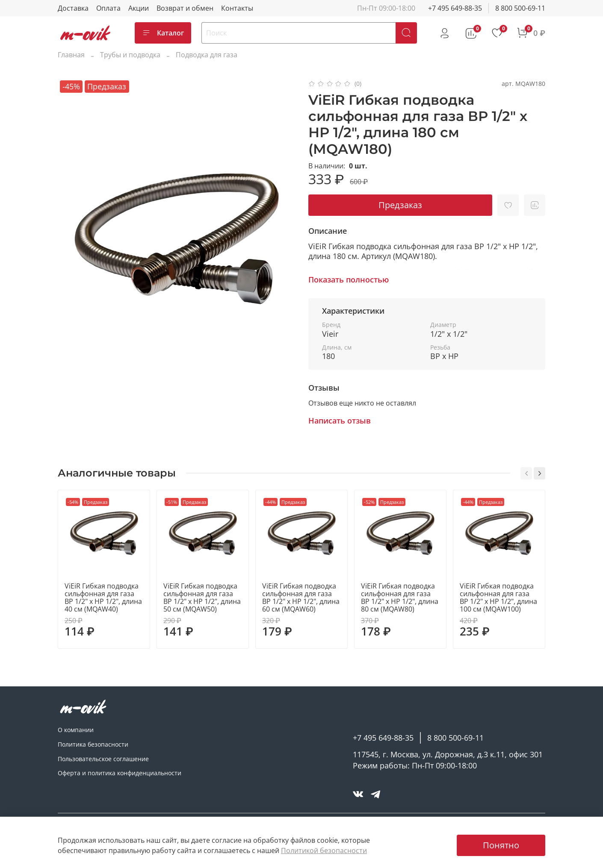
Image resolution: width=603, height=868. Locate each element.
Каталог (163, 33)
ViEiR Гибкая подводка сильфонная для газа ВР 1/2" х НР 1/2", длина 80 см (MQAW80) (400, 597)
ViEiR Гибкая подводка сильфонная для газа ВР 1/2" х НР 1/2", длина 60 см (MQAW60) (301, 597)
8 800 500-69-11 (520, 8)
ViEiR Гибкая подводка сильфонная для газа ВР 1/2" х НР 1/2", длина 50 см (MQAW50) (202, 597)
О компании (76, 730)
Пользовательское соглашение (103, 759)
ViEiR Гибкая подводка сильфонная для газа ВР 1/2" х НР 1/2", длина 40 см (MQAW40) (103, 597)
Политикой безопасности (324, 850)
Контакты (237, 8)
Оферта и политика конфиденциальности (120, 773)
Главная (71, 55)
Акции (139, 8)
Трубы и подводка (130, 55)
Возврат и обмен (185, 8)
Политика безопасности (93, 744)
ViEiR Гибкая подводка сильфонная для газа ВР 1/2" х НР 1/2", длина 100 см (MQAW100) (498, 597)
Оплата (108, 8)
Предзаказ (400, 205)
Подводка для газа (207, 55)
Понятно (501, 845)
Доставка (73, 8)
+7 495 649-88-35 (455, 8)
